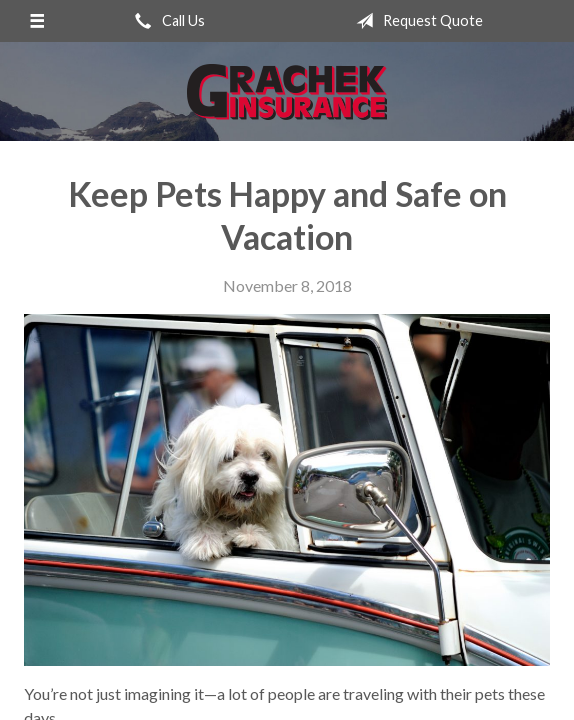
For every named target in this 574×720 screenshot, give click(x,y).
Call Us (166, 21)
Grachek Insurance (287, 91)
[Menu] (37, 21)
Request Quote (415, 21)
